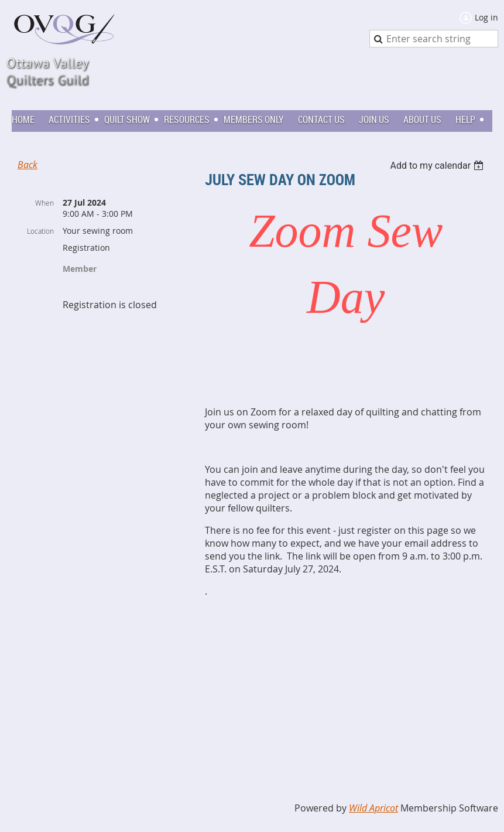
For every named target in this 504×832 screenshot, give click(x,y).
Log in (486, 17)
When (44, 203)
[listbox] (438, 166)
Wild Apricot (373, 808)
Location (40, 231)
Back (28, 165)
